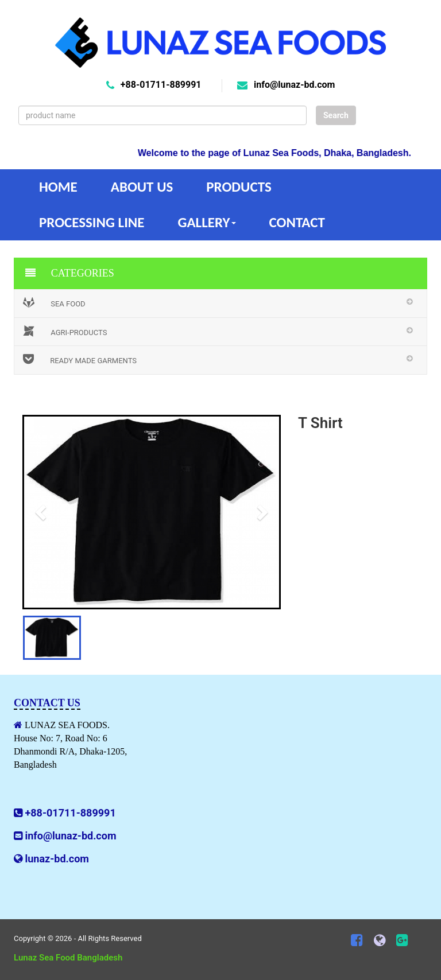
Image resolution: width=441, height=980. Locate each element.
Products (239, 187)
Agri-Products (65, 331)
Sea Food (54, 302)
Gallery (206, 222)
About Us (142, 187)
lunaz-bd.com (57, 859)
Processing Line (92, 222)
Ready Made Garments (80, 359)
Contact (297, 222)
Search (336, 115)
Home (58, 187)
